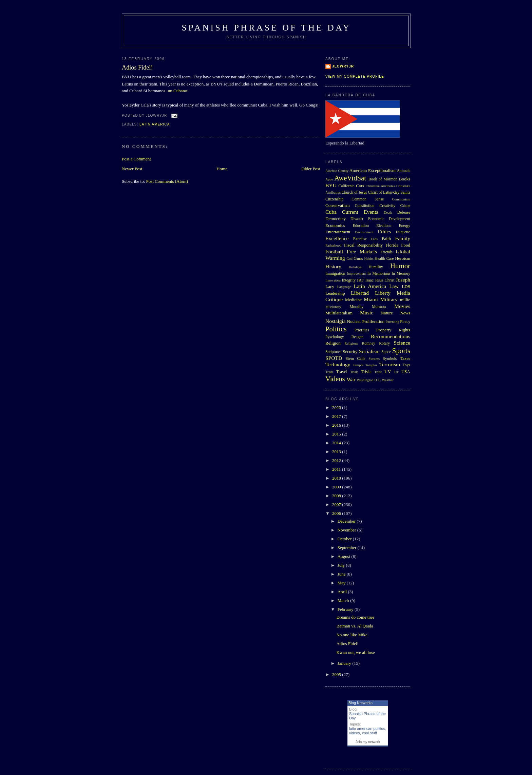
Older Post (311, 169)
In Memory (401, 274)
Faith (386, 239)
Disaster (357, 219)
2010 (337, 478)
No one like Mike (352, 635)
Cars (360, 186)
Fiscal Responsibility (363, 245)
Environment (364, 232)
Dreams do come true (355, 617)
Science (402, 343)
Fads (375, 239)
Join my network (368, 742)
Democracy (336, 219)
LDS (406, 286)
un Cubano (178, 91)
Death (388, 212)
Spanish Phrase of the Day (267, 28)
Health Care (384, 259)
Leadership (335, 293)
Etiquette (403, 232)
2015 (337, 434)
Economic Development (389, 219)
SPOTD (334, 358)
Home (222, 169)
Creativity (387, 206)
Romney (368, 343)
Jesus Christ (385, 280)
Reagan (357, 337)
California (346, 186)
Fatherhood (333, 245)
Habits (369, 259)
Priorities (362, 330)
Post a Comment (136, 159)
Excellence (337, 238)
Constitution (365, 206)
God (349, 259)
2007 (337, 505)
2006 (337, 513)
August (345, 556)
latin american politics (367, 729)
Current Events (360, 212)
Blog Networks (360, 703)
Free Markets (362, 251)
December (347, 521)
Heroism (403, 258)
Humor (400, 266)
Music (367, 313)
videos (355, 733)
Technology (338, 364)
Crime (405, 206)
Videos (335, 379)
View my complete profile (355, 76)
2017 (337, 416)
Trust (378, 372)
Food (406, 245)
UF (396, 372)
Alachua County (337, 171)
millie (405, 300)
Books (405, 179)
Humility (376, 267)
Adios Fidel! (137, 67)
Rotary (384, 343)
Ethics (385, 231)
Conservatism (338, 205)
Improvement (356, 274)
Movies (402, 306)
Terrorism (390, 364)
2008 (337, 496)
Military (389, 299)
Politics (336, 329)
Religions (351, 343)
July (342, 565)
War (351, 379)
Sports (401, 351)
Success (374, 359)
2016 (337, 425)
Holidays (355, 267)
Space (386, 352)
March (344, 600)
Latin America (155, 124)
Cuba (331, 212)
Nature (387, 313)
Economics (335, 225)
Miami (371, 299)
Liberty (383, 293)
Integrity (349, 280)
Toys (406, 365)
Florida (392, 245)
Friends (387, 252)
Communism (401, 199)
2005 (337, 674)
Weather (388, 380)
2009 (337, 487)
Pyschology (335, 337)
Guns (358, 258)
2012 (337, 460)
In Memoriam (379, 274)
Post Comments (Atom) (167, 181)
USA (406, 372)
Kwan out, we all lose (355, 652)
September (348, 548)
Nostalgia (336, 321)
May (342, 583)
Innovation (333, 280)
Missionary (333, 307)
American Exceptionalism (373, 170)
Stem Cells (356, 359)
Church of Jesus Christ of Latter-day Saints (376, 192)
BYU (331, 185)
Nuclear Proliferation (366, 321)
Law (394, 286)
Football (334, 251)
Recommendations (391, 336)
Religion (333, 343)
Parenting (393, 322)
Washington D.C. (369, 380)
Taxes (405, 358)
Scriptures (333, 352)
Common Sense (368, 199)
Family (403, 238)
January (345, 663)
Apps (329, 179)
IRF (360, 280)
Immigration (335, 274)
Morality (356, 307)
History (333, 266)
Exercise (360, 239)
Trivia (366, 372)
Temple (358, 365)
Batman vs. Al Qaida (355, 626)
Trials (354, 372)
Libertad (360, 293)
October (345, 539)
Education (361, 226)
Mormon (379, 307)
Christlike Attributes (380, 186)
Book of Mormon (383, 179)
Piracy (405, 322)
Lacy (330, 286)
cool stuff (369, 733)
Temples (371, 365)
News (405, 313)
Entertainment (338, 232)
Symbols (390, 359)
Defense (404, 212)
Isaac (369, 280)
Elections (384, 226)
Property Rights (393, 330)
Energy (404, 226)
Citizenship (334, 199)
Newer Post (132, 169)
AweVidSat (350, 178)
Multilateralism (339, 313)
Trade (329, 372)
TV (388, 371)
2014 (337, 443)
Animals (403, 171)
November (347, 530)
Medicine (353, 300)
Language (344, 287)
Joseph (403, 280)
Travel (341, 372)
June (342, 574)
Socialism (369, 351)
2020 (337, 408)
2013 (337, 452)
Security (350, 352)
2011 (337, 469)
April (343, 592)
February (346, 609)
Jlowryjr (343, 66)
